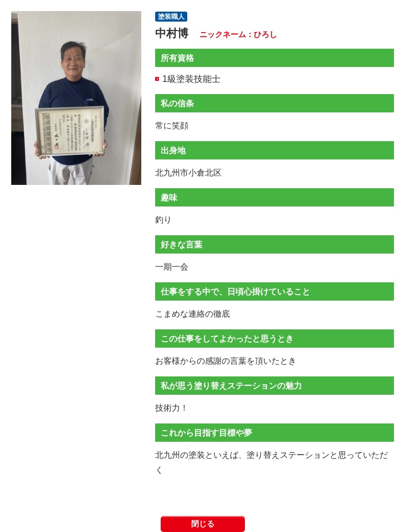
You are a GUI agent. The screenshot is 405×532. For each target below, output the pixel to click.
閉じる (203, 524)
